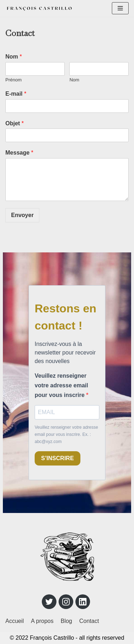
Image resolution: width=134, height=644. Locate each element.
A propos (42, 621)
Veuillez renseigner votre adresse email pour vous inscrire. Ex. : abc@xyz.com (63, 434)
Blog (66, 621)
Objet (15, 123)
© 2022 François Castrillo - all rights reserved (67, 638)
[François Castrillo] (39, 8)
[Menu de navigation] (120, 8)
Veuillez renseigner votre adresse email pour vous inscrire (66, 385)
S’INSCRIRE (55, 458)
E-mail (16, 94)
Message (19, 153)
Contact (89, 621)
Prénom (14, 80)
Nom (14, 57)
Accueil (15, 621)
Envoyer (22, 215)
